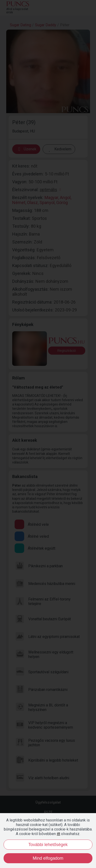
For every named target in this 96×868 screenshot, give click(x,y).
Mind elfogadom (48, 858)
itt (58, 834)
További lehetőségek (48, 845)
